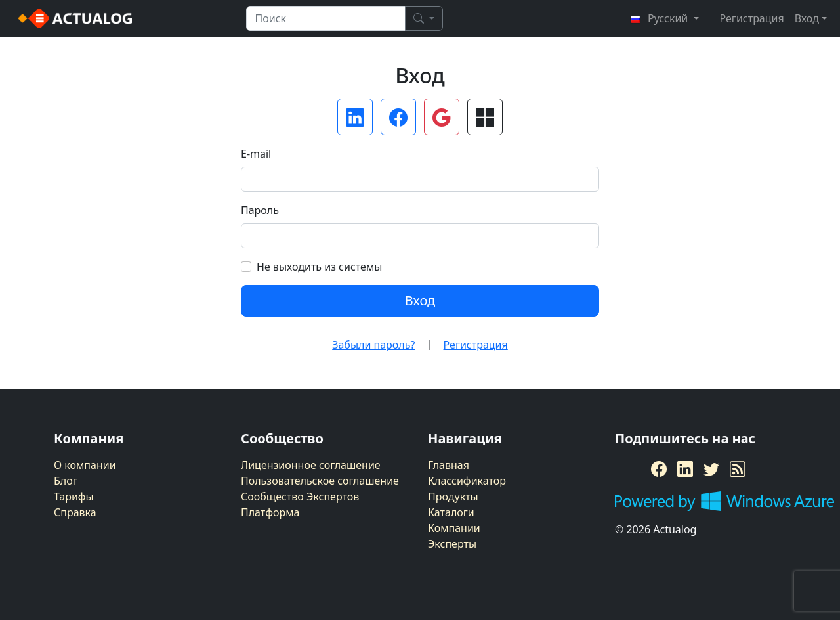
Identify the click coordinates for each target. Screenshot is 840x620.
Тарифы (74, 497)
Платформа (270, 512)
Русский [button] (660, 18)
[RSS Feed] (738, 469)
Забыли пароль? (373, 345)
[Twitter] (711, 469)
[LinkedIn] (685, 469)
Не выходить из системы (319, 267)
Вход (420, 300)
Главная (449, 465)
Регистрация (752, 18)
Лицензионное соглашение (311, 465)
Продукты (453, 497)
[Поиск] (424, 18)
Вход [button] (807, 18)
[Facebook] (659, 469)
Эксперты (452, 544)
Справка (75, 512)
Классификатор (467, 481)
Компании (454, 528)
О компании (85, 465)
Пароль (260, 210)
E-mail (256, 154)
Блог (66, 481)
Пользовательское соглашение (320, 481)
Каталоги (451, 512)
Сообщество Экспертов (300, 497)
